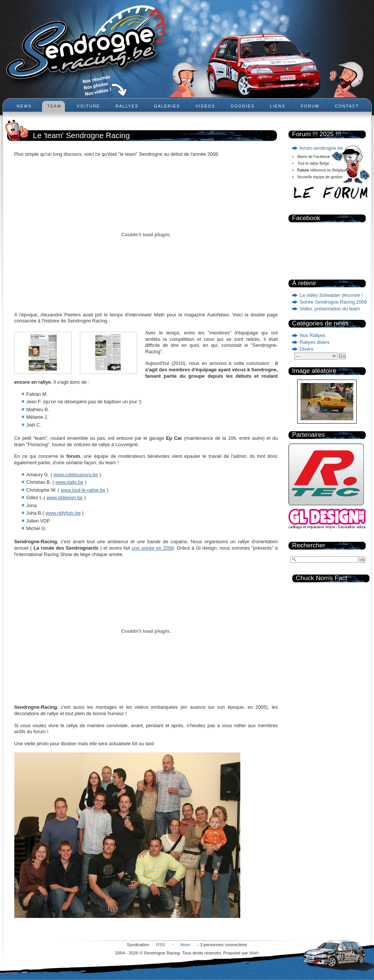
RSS (161, 945)
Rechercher (309, 545)
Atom (185, 945)
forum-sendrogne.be (321, 148)
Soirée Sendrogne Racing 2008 (334, 302)
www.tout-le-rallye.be (83, 490)
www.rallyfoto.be (63, 513)
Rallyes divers (315, 342)
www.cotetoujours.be (76, 475)
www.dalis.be (69, 482)
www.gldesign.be (65, 498)
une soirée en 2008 (153, 548)
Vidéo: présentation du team (330, 309)
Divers (307, 349)
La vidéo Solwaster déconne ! (331, 295)
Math (254, 953)
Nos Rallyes (313, 335)
